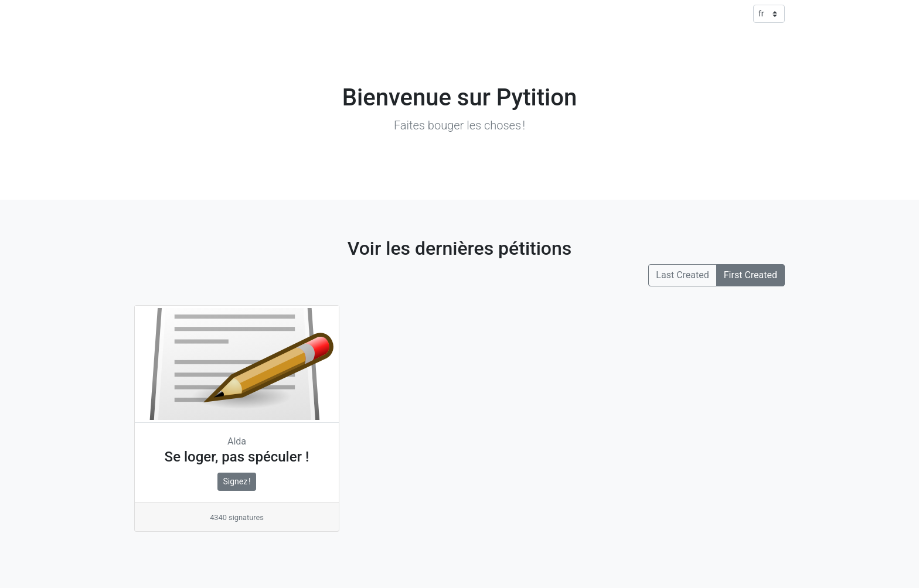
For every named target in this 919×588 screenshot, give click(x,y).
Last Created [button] (682, 275)
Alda (237, 441)
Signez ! (236, 481)
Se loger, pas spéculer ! (237, 457)
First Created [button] (750, 275)
